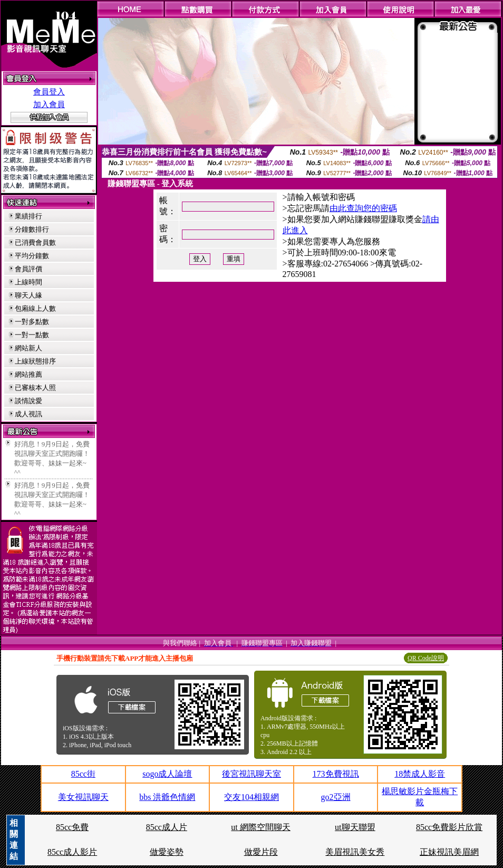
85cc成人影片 (72, 852)
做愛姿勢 (167, 852)
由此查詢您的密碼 (363, 208)
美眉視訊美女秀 (355, 852)
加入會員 (49, 104)
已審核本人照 (35, 388)
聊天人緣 (28, 295)
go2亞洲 (336, 797)
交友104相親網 (252, 797)
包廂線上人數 (35, 308)
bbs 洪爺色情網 (167, 797)
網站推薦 (28, 374)
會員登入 (49, 92)
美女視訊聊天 (83, 797)
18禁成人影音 (420, 774)
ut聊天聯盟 (355, 827)
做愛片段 (261, 852)
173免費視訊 (336, 774)
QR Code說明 (426, 658)
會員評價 (28, 269)
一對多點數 (32, 322)
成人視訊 (28, 414)
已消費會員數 (35, 242)
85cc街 (83, 774)
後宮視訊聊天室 (252, 774)
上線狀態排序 (35, 361)
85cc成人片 (167, 827)
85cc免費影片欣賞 (449, 827)
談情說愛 (28, 401)
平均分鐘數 (32, 256)
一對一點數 (32, 335)
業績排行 (28, 216)
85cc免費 (72, 827)
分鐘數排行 (32, 229)
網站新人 (28, 348)
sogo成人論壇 (167, 774)
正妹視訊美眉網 (449, 852)
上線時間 (28, 282)
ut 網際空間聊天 (260, 827)
